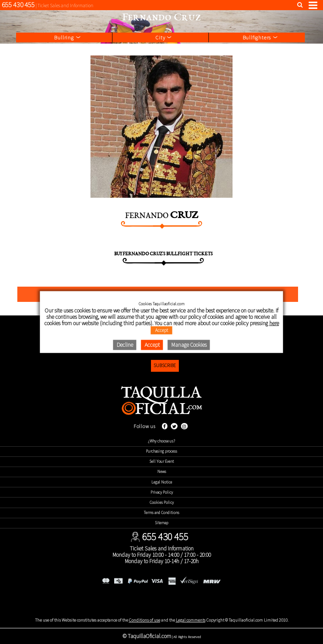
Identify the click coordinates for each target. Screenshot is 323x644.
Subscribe (165, 365)
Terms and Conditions (161, 513)
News (162, 472)
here (274, 323)
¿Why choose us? (161, 441)
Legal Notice (162, 482)
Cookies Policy (162, 503)
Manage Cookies (189, 345)
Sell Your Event (162, 462)
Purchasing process (161, 451)
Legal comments (191, 620)
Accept (162, 330)
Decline (125, 345)
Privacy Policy (162, 492)
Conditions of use (145, 620)
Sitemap (162, 523)
